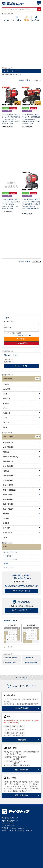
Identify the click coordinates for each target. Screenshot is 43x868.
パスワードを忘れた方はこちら (22, 335)
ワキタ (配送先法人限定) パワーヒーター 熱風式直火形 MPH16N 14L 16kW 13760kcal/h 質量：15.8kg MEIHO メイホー (11, 204)
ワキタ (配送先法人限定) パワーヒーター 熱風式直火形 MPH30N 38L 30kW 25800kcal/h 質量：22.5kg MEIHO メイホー (31, 119)
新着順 (28, 80)
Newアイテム (9, 556)
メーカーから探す (11, 663)
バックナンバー (9, 567)
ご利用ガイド (36, 20)
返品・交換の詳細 (22, 795)
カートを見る (17, 20)
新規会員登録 (23, 343)
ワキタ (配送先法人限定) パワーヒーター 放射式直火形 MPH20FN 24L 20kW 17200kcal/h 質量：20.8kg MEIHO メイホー (11, 119)
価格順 (21, 80)
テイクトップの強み (11, 658)
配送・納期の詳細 (22, 770)
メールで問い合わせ (23, 591)
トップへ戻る (23, 678)
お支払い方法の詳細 (22, 708)
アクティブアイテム (11, 552)
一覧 (37, 379)
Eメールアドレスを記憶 (14, 333)
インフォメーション (11, 560)
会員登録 (26, 20)
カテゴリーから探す (31, 663)
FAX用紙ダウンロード (23, 610)
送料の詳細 (22, 740)
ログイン (7, 20)
